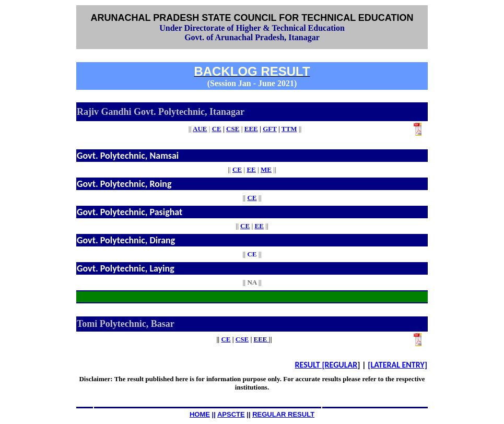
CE (217, 129)
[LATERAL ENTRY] (397, 365)
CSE (242, 339)
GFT (270, 129)
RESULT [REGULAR (326, 365)
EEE (251, 129)
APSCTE (231, 414)
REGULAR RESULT (283, 414)
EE (251, 169)
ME (266, 169)
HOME (200, 414)
